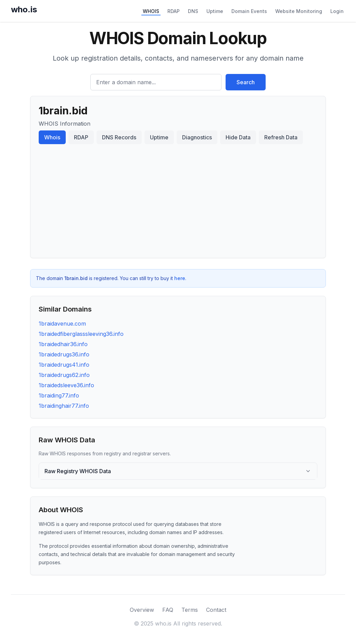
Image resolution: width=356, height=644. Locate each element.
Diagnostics (197, 137)
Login (337, 11)
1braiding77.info (59, 395)
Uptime (215, 11)
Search (246, 82)
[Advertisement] (178, 198)
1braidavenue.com (62, 324)
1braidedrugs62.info (64, 375)
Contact (216, 610)
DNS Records (119, 137)
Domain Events (249, 11)
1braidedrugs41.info (64, 365)
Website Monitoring (299, 11)
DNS (193, 11)
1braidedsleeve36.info (66, 385)
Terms (190, 610)
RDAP (174, 11)
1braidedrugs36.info (64, 354)
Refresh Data (281, 137)
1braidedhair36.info (63, 344)
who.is (24, 9)
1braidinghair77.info (64, 406)
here (180, 278)
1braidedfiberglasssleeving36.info (81, 334)
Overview (142, 610)
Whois (52, 137)
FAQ (168, 610)
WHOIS (151, 11)
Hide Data (238, 137)
